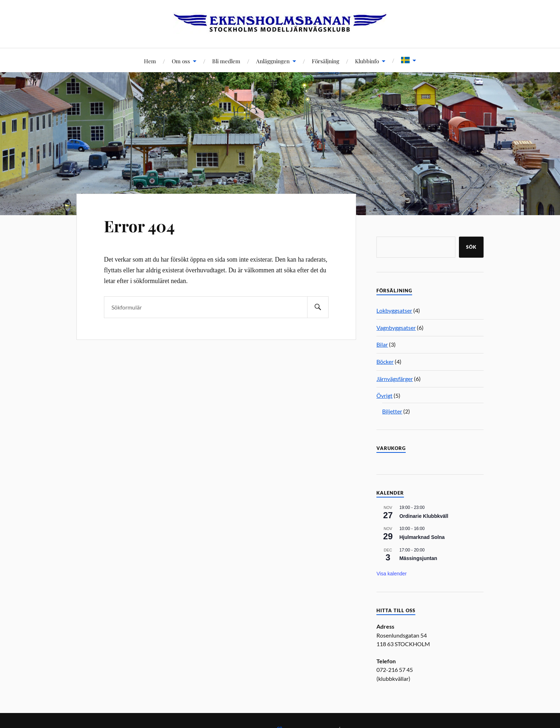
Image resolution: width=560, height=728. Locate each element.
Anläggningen (273, 61)
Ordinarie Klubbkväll (424, 516)
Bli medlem (226, 61)
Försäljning (326, 61)
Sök (471, 247)
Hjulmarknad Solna (422, 537)
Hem (150, 61)
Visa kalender (392, 574)
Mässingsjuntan (418, 558)
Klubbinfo (367, 61)
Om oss (181, 61)
